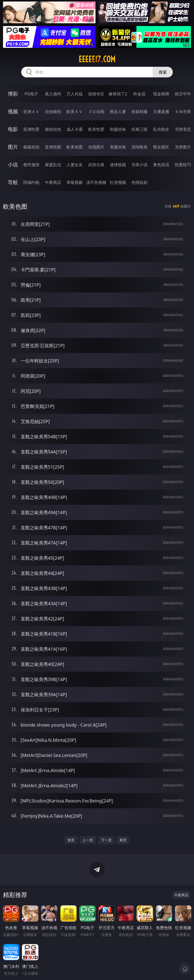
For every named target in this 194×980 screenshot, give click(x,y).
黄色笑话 (161, 165)
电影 (13, 129)
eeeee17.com (97, 59)
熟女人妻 (118, 112)
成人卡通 (75, 129)
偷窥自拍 (31, 147)
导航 (13, 182)
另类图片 (183, 147)
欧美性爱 (96, 129)
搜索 (163, 72)
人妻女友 (75, 165)
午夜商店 (53, 182)
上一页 (88, 840)
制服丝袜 (118, 129)
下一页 (106, 840)
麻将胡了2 (118, 94)
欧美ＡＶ (75, 112)
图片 (13, 147)
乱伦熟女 (161, 129)
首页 (71, 840)
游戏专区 (96, 94)
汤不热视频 (96, 182)
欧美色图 (75, 147)
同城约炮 (31, 182)
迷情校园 (118, 165)
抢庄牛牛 (183, 94)
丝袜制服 (139, 112)
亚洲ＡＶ (31, 112)
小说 (13, 165)
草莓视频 (75, 182)
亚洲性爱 (31, 129)
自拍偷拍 (53, 112)
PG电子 (31, 94)
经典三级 (139, 129)
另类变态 (183, 129)
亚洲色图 (53, 147)
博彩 (13, 94)
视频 (13, 111)
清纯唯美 (139, 147)
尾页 (123, 840)
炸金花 (139, 94)
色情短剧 (139, 182)
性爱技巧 (183, 165)
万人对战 (75, 94)
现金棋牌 (161, 94)
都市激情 (31, 165)
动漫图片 (96, 147)
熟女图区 (161, 147)
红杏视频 (118, 182)
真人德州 (53, 94)
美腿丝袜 (118, 147)
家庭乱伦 (53, 165)
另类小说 (139, 165)
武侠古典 (96, 165)
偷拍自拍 (53, 129)
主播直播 (161, 112)
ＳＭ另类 (183, 112)
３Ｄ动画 (96, 112)
